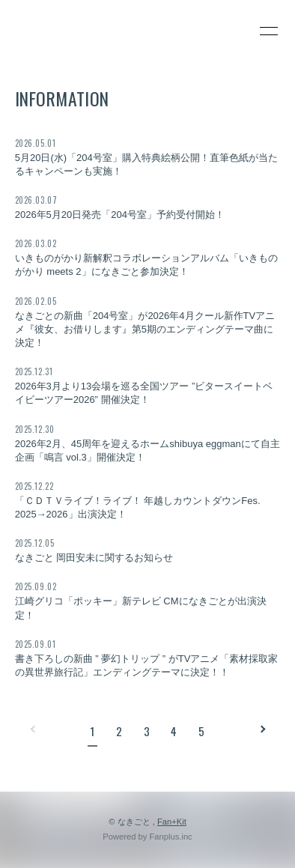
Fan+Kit (172, 822)
